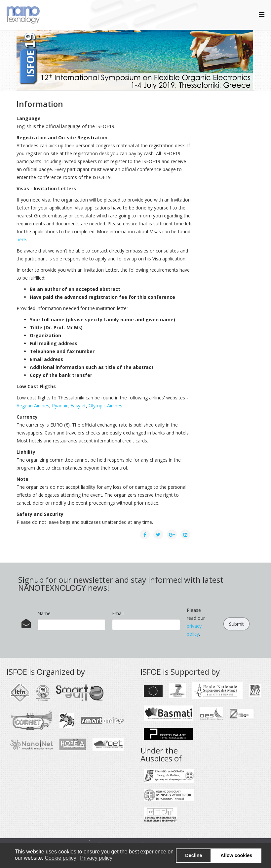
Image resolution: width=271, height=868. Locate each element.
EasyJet (78, 406)
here (21, 239)
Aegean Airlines (33, 406)
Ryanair (60, 406)
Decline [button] (194, 855)
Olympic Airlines (105, 406)
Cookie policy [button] (61, 858)
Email (118, 613)
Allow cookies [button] (236, 855)
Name (44, 613)
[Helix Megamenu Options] (262, 14)
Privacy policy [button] (96, 858)
